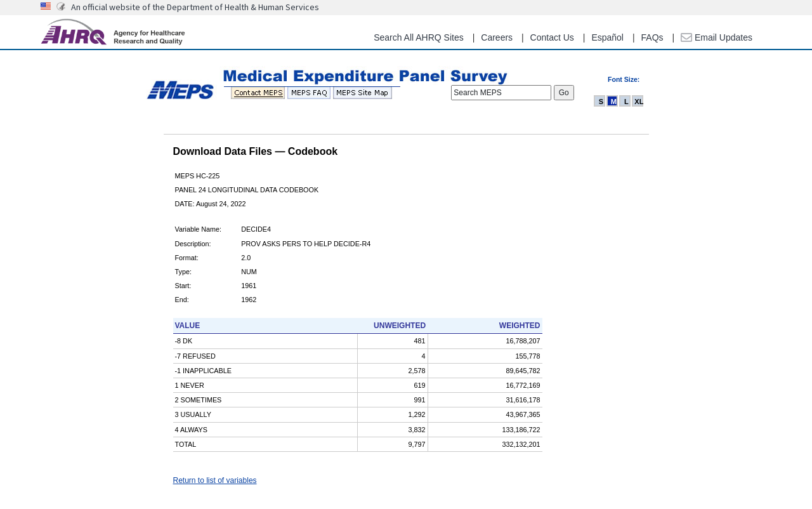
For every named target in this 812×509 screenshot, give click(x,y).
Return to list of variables (215, 480)
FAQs (652, 37)
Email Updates (717, 37)
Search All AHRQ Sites (419, 37)
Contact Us (552, 37)
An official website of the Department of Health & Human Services (195, 7)
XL (639, 102)
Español (607, 37)
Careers (497, 37)
